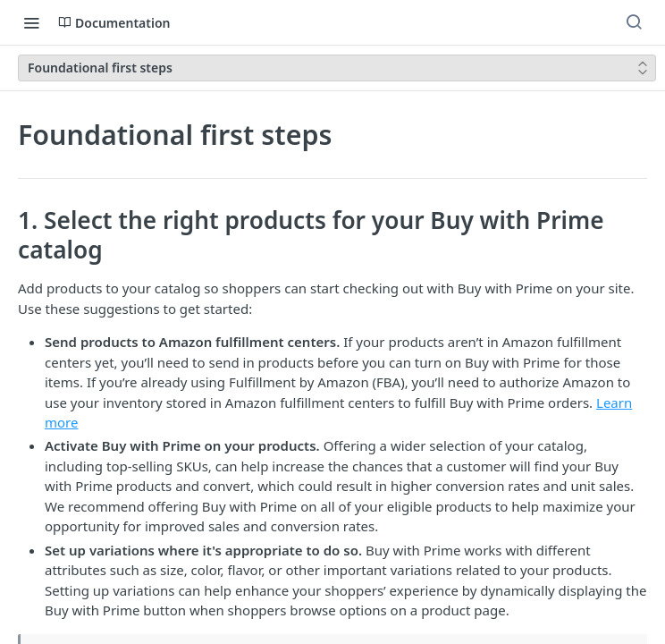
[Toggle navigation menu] (31, 22)
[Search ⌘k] (634, 22)
